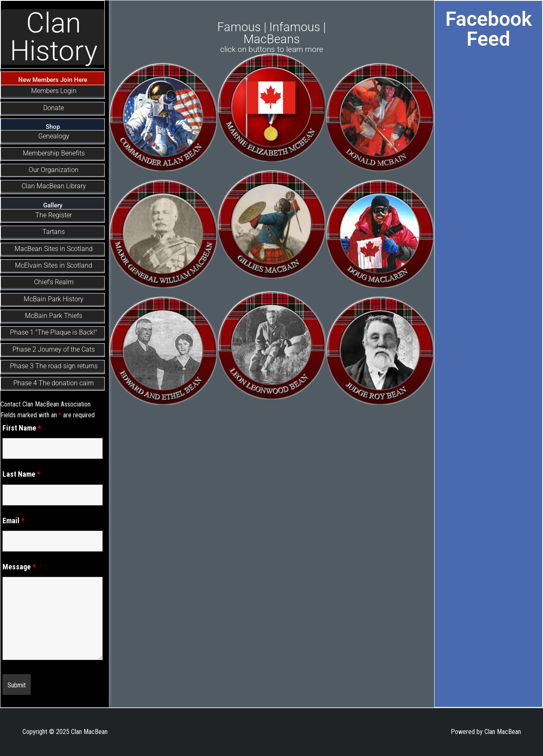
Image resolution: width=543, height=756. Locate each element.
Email (14, 521)
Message (19, 567)
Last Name (21, 474)
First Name (22, 428)
